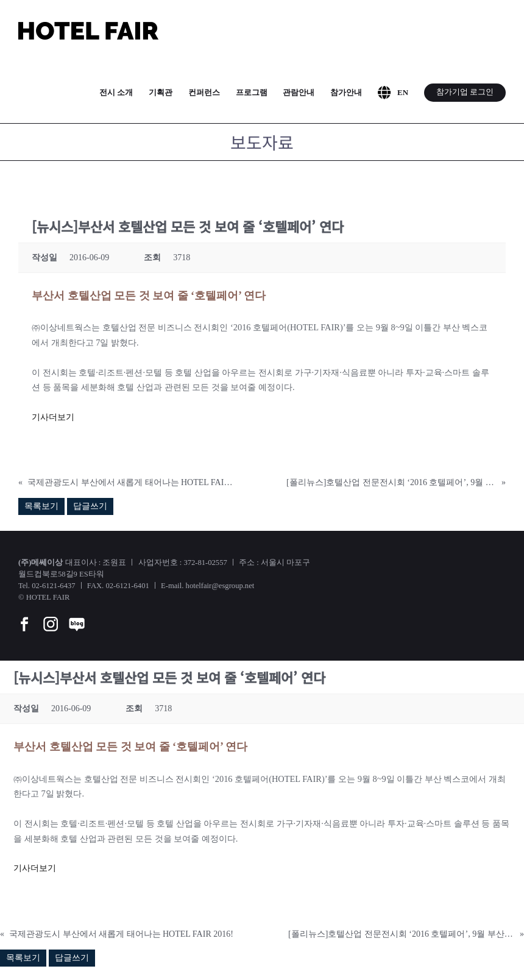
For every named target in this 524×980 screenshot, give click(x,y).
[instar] (51, 616)
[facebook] (24, 616)
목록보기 (41, 506)
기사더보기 (53, 417)
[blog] (77, 616)
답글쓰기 (90, 506)
